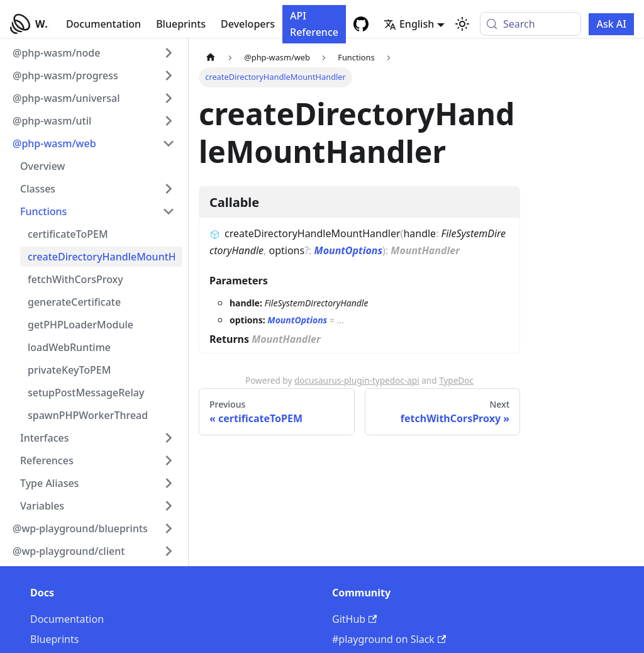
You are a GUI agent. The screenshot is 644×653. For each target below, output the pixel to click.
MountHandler (425, 250)
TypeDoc (456, 380)
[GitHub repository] (361, 24)
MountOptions (349, 250)
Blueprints (181, 24)
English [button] (409, 24)
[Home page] (211, 58)
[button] (94, 53)
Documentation (103, 24)
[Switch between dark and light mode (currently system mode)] (462, 24)
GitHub (354, 619)
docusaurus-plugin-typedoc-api (357, 380)
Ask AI (611, 24)
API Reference (314, 24)
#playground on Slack (389, 639)
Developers (248, 24)
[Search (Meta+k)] (530, 24)
